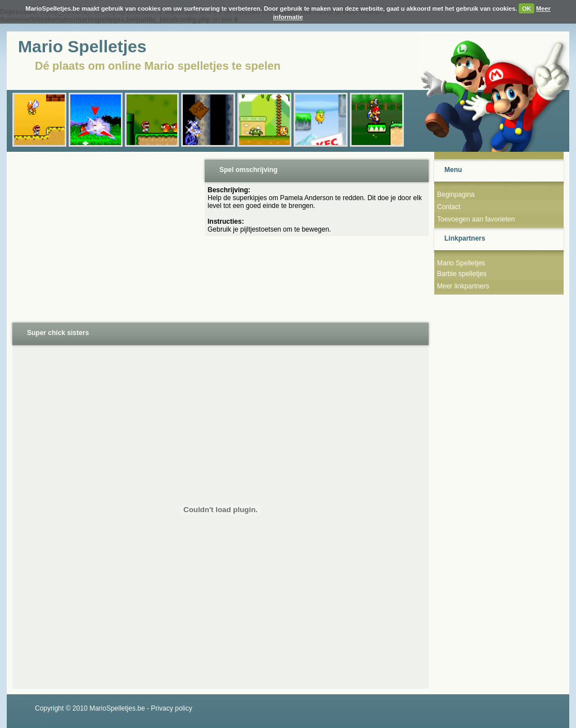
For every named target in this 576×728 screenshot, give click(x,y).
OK (527, 8)
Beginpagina (456, 195)
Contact (449, 207)
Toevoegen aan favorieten (476, 219)
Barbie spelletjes (462, 274)
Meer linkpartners (463, 286)
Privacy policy (171, 708)
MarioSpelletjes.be (117, 708)
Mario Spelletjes (82, 46)
